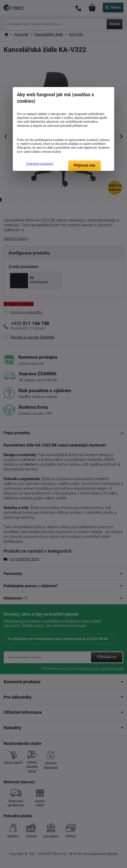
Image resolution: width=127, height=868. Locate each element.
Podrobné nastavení (40, 164)
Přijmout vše (85, 165)
